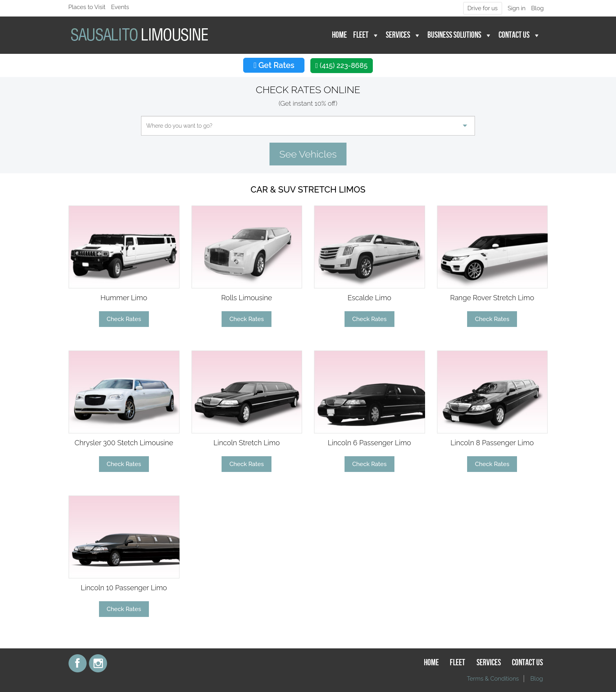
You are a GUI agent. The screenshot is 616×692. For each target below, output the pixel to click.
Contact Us (514, 35)
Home (339, 35)
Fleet (361, 35)
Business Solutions (454, 35)
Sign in (517, 8)
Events (120, 7)
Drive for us (483, 8)
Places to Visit (87, 7)
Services (398, 35)
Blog (537, 8)
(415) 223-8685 (342, 65)
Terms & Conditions (493, 679)
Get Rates (274, 65)
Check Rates (124, 319)
